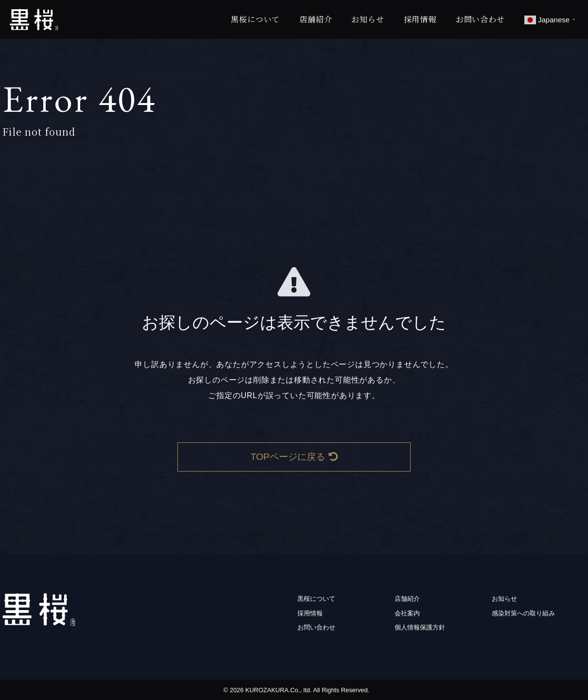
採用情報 (420, 19)
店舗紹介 (316, 19)
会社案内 (407, 613)
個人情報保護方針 (420, 627)
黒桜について (255, 19)
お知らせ (368, 19)
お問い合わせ (480, 19)
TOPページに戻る (294, 457)
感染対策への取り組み (523, 613)
